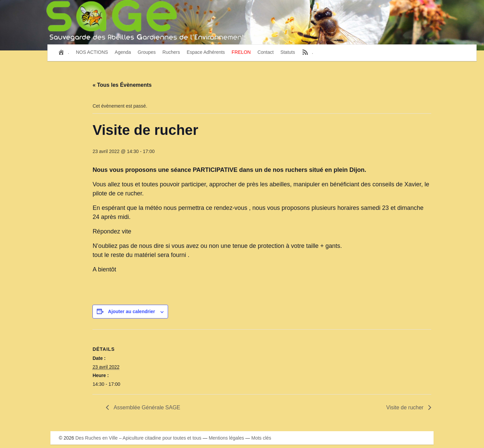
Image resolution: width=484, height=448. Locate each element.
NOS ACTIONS (92, 52)
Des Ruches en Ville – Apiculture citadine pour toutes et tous (138, 438)
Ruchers (171, 52)
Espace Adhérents (206, 52)
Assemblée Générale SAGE (146, 407)
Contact (266, 52)
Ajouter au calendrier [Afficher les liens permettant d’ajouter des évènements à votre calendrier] (131, 311)
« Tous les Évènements (122, 85)
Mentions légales (226, 438)
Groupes (147, 52)
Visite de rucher (406, 407)
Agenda (123, 52)
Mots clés (261, 438)
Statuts (288, 52)
